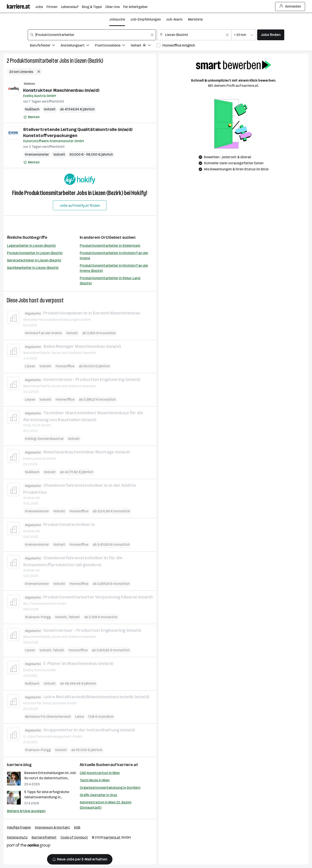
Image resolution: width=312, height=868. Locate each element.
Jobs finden (271, 35)
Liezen (30, 366)
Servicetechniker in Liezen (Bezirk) (34, 260)
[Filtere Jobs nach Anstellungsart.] (78, 46)
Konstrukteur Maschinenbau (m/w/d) (61, 90)
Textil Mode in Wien (95, 780)
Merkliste (195, 19)
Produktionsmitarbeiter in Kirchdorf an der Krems (114, 256)
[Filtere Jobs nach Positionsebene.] (113, 46)
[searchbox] (92, 35)
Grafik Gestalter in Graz (98, 795)
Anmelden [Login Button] (290, 6)
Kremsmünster (37, 154)
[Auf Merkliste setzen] (31, 117)
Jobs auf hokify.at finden (80, 206)
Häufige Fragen (19, 827)
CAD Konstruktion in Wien (100, 773)
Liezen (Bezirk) (89, 61)
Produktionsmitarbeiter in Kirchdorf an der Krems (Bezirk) (114, 268)
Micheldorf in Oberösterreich (48, 717)
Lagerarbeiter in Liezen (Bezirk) (31, 246)
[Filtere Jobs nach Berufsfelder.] (45, 46)
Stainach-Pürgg (38, 617)
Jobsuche (117, 19)
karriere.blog (19, 765)
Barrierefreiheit (44, 837)
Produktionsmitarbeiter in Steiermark (110, 246)
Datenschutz (17, 837)
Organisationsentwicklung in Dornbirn (110, 788)
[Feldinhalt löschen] (152, 35)
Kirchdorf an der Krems (43, 333)
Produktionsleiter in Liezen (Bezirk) (35, 253)
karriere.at (128, 765)
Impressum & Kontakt (52, 827)
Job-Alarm (174, 19)
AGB (77, 827)
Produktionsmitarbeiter (34, 61)
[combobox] (92, 35)
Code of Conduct (74, 837)
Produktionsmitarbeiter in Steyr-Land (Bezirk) (110, 281)
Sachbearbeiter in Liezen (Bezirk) (33, 268)
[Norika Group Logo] (29, 846)
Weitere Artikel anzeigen (26, 811)
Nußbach (32, 109)
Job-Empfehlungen (145, 19)
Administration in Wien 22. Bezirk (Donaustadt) (106, 805)
